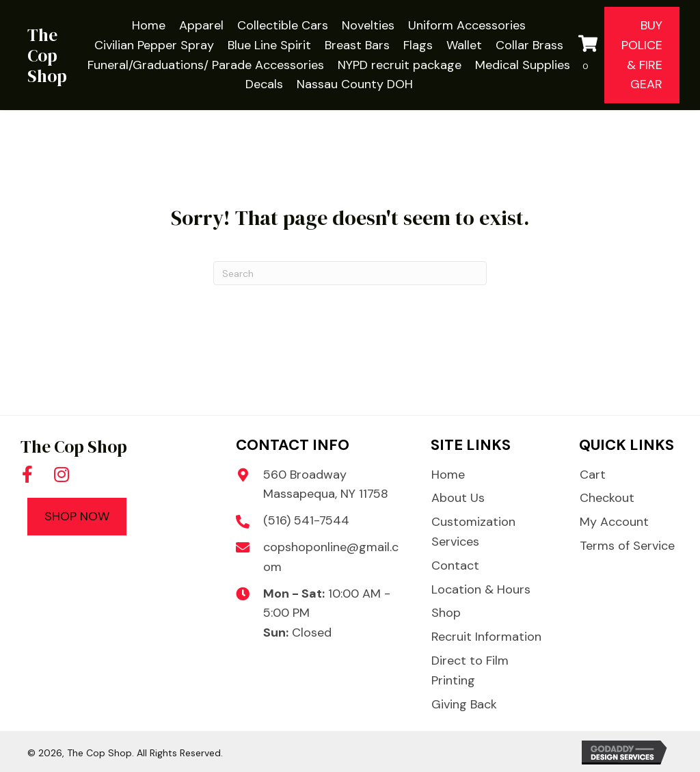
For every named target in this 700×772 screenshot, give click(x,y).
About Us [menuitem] (458, 498)
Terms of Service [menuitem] (627, 546)
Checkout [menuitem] (607, 498)
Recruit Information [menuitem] (486, 637)
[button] (27, 474)
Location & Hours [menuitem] (481, 589)
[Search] (350, 273)
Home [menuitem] (448, 475)
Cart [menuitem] (593, 475)
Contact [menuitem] (455, 565)
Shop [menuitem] (446, 613)
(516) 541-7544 (306, 520)
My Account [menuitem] (614, 522)
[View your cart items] (588, 55)
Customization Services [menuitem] (473, 532)
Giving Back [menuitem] (464, 704)
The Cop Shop (47, 55)
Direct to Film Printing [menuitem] (470, 670)
